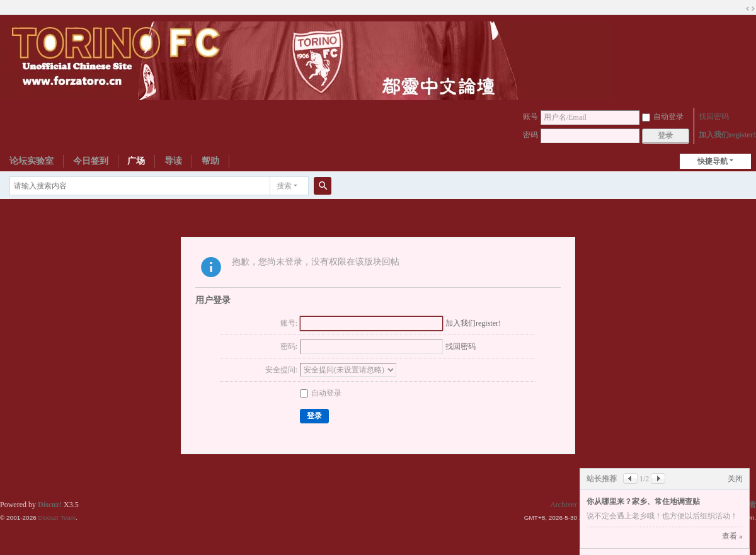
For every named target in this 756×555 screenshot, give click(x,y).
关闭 (735, 479)
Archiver (564, 505)
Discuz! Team (57, 518)
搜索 (284, 186)
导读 (173, 161)
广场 (136, 161)
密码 (530, 135)
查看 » (732, 536)
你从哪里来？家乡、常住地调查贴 (643, 501)
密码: (289, 346)
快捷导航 (713, 161)
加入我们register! (727, 135)
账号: (289, 323)
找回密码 (714, 117)
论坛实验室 (31, 161)
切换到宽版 (750, 9)
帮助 (210, 161)
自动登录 (663, 117)
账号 (530, 117)
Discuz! (50, 505)
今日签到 (91, 161)
